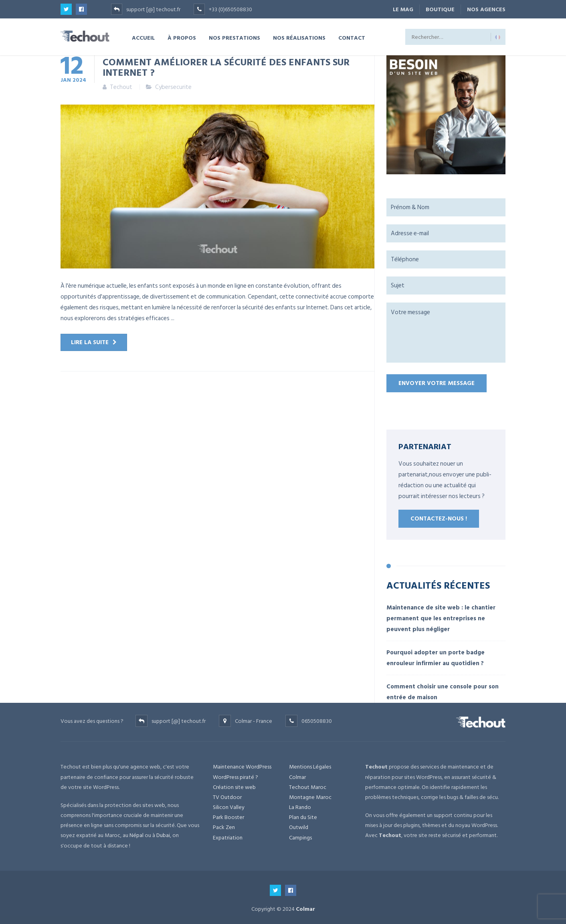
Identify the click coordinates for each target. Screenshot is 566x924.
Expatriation (228, 838)
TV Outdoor (227, 797)
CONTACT (352, 37)
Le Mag (403, 9)
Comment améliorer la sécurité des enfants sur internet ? (226, 67)
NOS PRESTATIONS (234, 37)
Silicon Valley (229, 807)
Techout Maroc (308, 787)
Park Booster (228, 817)
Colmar (297, 777)
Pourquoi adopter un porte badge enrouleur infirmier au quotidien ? (436, 658)
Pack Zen (224, 827)
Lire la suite (90, 342)
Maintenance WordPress (242, 767)
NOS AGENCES (486, 9)
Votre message (446, 333)
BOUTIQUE (440, 9)
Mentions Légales (310, 767)
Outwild (299, 827)
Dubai (163, 835)
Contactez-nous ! (439, 519)
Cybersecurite (173, 87)
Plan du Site (303, 817)
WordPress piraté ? (235, 777)
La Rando (300, 807)
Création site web (234, 787)
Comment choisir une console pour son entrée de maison (443, 692)
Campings (300, 838)
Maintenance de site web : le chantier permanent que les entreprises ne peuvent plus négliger (441, 618)
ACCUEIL (143, 37)
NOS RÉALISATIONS (299, 37)
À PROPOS (182, 37)
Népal (136, 835)
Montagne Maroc (310, 797)
